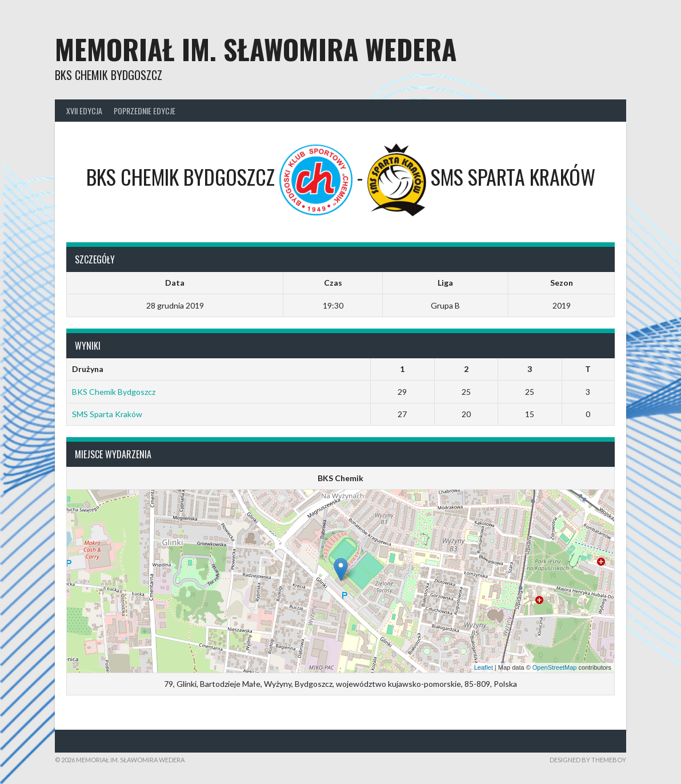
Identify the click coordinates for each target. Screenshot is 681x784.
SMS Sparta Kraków (107, 414)
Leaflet (484, 667)
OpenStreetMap (555, 667)
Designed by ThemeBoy (588, 760)
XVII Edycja (84, 111)
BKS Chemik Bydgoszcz (114, 392)
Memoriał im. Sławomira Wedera (256, 49)
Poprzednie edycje (145, 111)
